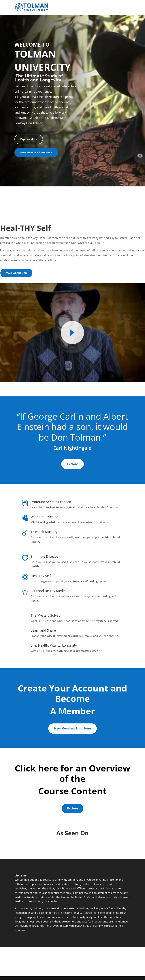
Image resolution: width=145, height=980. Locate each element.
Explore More (29, 139)
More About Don (16, 273)
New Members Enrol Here (36, 152)
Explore (72, 464)
